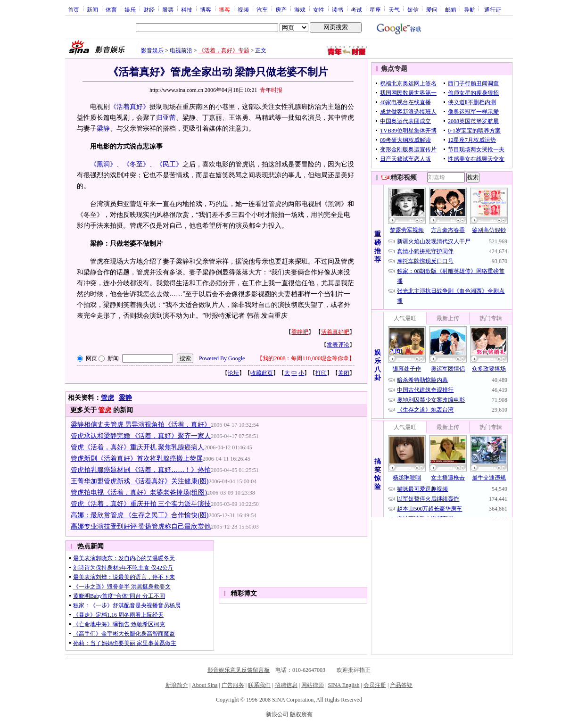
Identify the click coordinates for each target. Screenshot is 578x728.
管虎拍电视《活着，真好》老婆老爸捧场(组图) (139, 492)
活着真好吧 (335, 332)
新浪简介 (177, 685)
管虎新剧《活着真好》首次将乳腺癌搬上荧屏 (137, 459)
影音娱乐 (152, 50)
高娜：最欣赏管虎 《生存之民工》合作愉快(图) (140, 515)
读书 (338, 9)
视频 (243, 9)
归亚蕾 (166, 118)
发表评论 (338, 345)
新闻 (92, 9)
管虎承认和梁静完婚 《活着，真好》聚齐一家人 (141, 436)
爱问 (432, 9)
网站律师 (313, 685)
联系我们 (259, 685)
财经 (149, 9)
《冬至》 (136, 164)
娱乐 (130, 9)
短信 (413, 9)
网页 (91, 358)
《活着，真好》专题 (224, 50)
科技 (187, 9)
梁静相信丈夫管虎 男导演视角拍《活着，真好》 (141, 425)
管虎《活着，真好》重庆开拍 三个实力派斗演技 (141, 504)
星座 (375, 9)
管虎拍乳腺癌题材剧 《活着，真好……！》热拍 (141, 470)
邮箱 (451, 9)
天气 (394, 9)
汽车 (262, 9)
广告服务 (233, 685)
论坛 (233, 373)
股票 (168, 9)
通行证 (493, 9)
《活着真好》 (130, 107)
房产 (281, 9)
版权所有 (301, 714)
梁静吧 (300, 332)
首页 (74, 9)
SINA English (343, 685)
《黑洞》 (103, 164)
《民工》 (169, 164)
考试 (356, 9)
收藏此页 (262, 373)
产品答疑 (401, 685)
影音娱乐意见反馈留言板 (239, 670)
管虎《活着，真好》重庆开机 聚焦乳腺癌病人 (138, 447)
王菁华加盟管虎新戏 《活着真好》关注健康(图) (140, 481)
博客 (206, 9)
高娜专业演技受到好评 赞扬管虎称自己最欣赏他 (141, 526)
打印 (321, 373)
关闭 (344, 373)
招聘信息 (286, 685)
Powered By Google (222, 358)
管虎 (107, 398)
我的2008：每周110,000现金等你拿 (306, 358)
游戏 (300, 9)
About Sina (205, 685)
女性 (319, 9)
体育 (111, 9)
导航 (470, 9)
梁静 (103, 128)
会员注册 (375, 685)
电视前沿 (181, 50)
